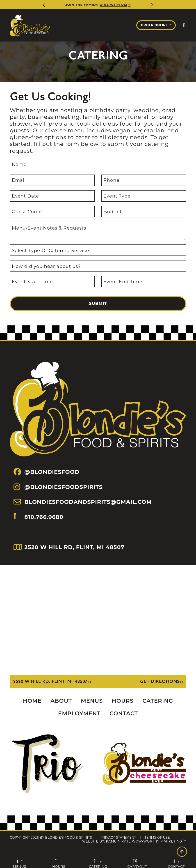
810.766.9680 (39, 524)
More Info (107, 5)
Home (32, 701)
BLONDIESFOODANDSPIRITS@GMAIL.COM (83, 502)
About (61, 701)
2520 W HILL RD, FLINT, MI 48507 (69, 547)
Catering (158, 701)
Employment (79, 713)
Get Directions (160, 682)
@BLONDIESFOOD (47, 472)
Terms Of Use (157, 838)
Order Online (154, 25)
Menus (92, 701)
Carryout (137, 863)
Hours (123, 701)
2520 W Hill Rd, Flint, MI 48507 (50, 682)
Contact (124, 713)
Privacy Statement (118, 838)
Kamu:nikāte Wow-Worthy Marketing (146, 841)
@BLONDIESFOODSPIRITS (58, 487)
